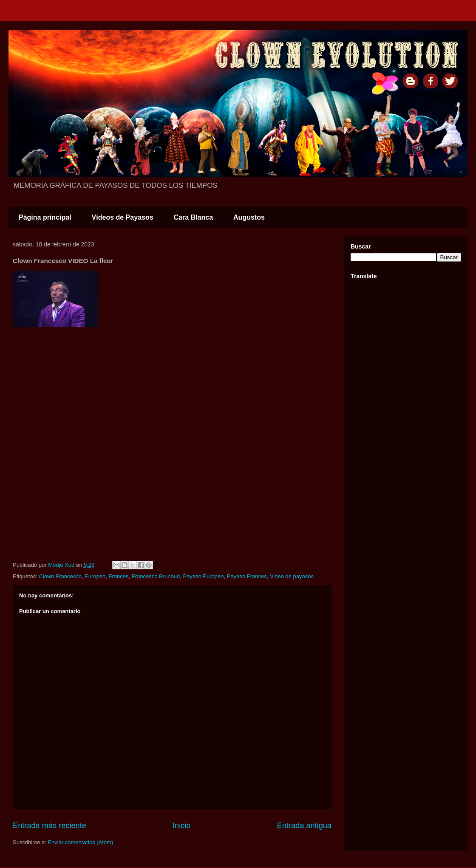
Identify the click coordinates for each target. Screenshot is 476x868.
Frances (119, 576)
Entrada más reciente (50, 826)
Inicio (181, 826)
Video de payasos (292, 576)
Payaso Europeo (203, 576)
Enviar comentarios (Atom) (80, 842)
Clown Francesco (60, 576)
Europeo (95, 576)
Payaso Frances (247, 576)
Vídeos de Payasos (123, 217)
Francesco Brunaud (156, 576)
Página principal (45, 217)
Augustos (249, 217)
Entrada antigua (304, 826)
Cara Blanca (194, 217)
